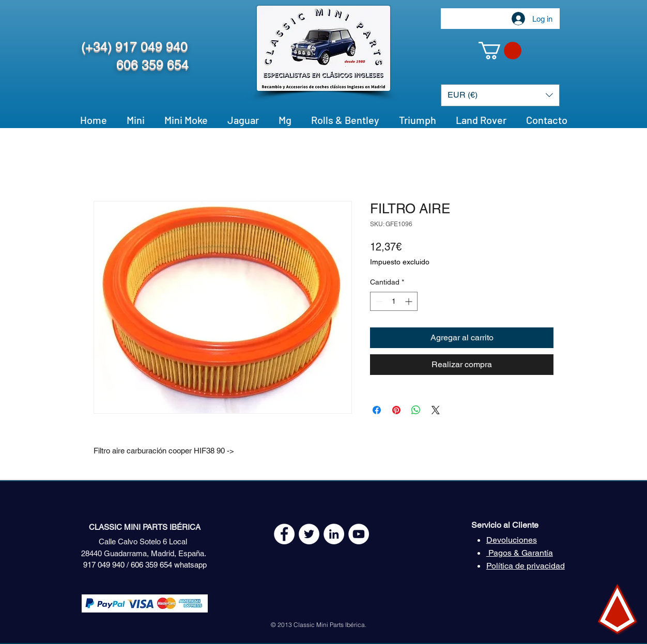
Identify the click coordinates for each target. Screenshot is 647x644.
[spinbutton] (394, 301)
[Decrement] (378, 301)
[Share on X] (436, 410)
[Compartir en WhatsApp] (416, 410)
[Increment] (410, 301)
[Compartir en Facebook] (377, 410)
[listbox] (500, 95)
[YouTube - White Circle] (359, 534)
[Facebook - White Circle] (284, 534)
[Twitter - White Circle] (309, 534)
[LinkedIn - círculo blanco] (334, 534)
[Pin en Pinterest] (396, 410)
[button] (500, 51)
